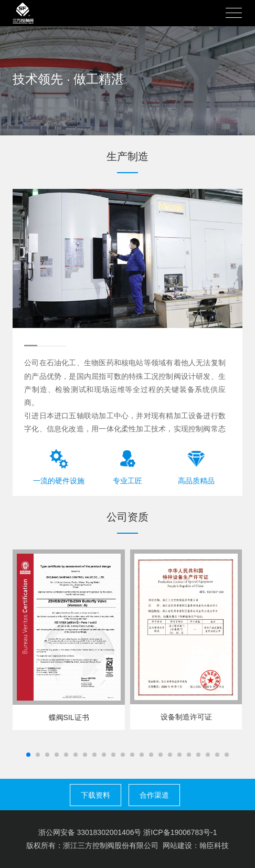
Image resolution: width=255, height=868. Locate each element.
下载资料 (95, 795)
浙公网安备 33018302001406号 (90, 832)
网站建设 (177, 845)
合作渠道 (154, 795)
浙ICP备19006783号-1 (180, 832)
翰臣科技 (214, 845)
